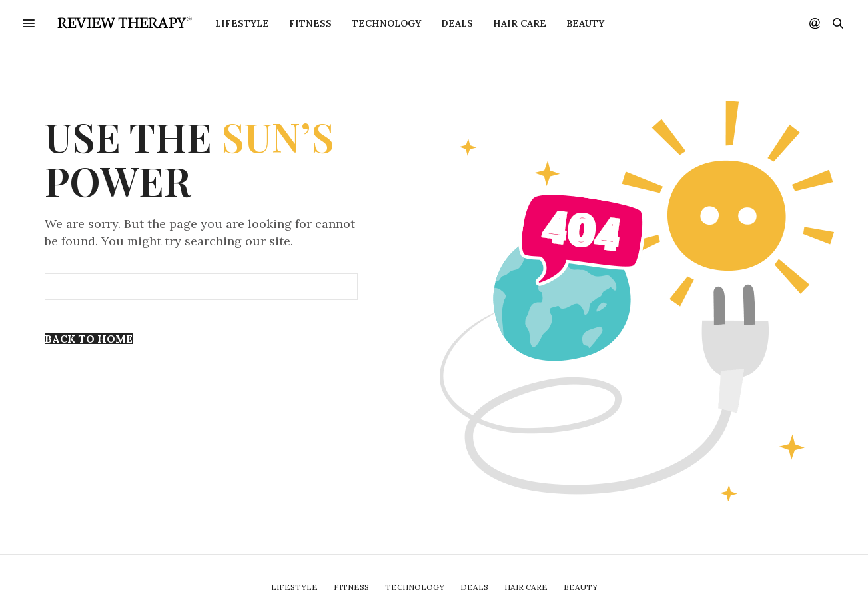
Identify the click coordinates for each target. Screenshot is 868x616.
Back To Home (89, 339)
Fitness (310, 23)
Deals (457, 23)
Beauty (585, 23)
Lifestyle (242, 23)
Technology (386, 23)
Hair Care (520, 23)
